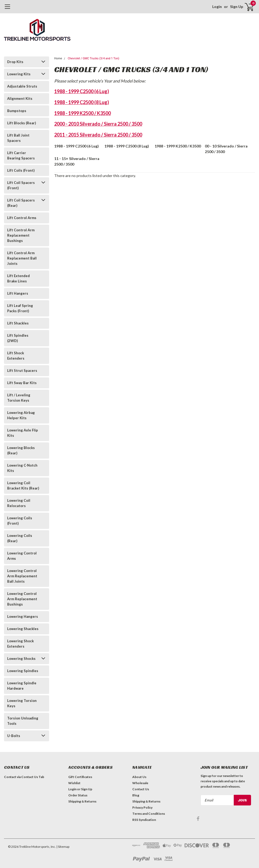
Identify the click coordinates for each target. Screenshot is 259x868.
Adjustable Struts (22, 86)
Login (217, 7)
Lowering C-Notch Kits (22, 468)
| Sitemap (63, 847)
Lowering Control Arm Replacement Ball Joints (22, 576)
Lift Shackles (18, 323)
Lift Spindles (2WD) (18, 338)
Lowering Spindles (23, 671)
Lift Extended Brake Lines (18, 278)
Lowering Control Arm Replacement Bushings (22, 599)
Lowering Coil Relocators (19, 503)
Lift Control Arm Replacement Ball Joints (22, 258)
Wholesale (140, 783)
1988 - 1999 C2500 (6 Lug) (82, 91)
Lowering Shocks (21, 659)
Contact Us (141, 789)
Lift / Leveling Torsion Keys (19, 398)
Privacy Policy (142, 807)
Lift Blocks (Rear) (22, 123)
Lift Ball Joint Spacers (18, 138)
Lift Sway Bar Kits (22, 383)
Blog (136, 795)
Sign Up (237, 7)
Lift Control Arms (22, 218)
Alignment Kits (20, 98)
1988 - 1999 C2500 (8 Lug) (82, 102)
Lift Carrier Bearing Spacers (21, 155)
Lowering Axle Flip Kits (23, 433)
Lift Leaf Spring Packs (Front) (20, 308)
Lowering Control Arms (22, 556)
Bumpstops (17, 111)
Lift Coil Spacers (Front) (21, 185)
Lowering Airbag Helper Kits (21, 415)
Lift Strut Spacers (22, 371)
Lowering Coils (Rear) (20, 538)
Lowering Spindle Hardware (22, 686)
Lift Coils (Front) (21, 170)
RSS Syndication (144, 820)
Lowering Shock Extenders (20, 644)
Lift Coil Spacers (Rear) (21, 203)
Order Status (78, 795)
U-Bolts (14, 736)
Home (58, 58)
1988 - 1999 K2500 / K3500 (82, 113)
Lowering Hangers (23, 616)
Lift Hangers (18, 293)
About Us (139, 777)
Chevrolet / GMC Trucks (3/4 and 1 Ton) (94, 58)
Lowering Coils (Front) (20, 521)
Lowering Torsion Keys (22, 703)
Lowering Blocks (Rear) (21, 450)
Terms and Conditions (149, 814)
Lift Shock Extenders (16, 356)
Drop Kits (15, 62)
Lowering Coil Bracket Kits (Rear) (23, 486)
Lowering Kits (19, 74)
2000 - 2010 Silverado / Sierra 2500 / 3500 (98, 124)
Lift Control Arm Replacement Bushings (21, 235)
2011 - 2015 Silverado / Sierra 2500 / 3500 (98, 135)
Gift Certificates (80, 777)
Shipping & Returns (82, 801)
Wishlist (74, 783)
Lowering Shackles (23, 629)
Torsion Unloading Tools (23, 721)
